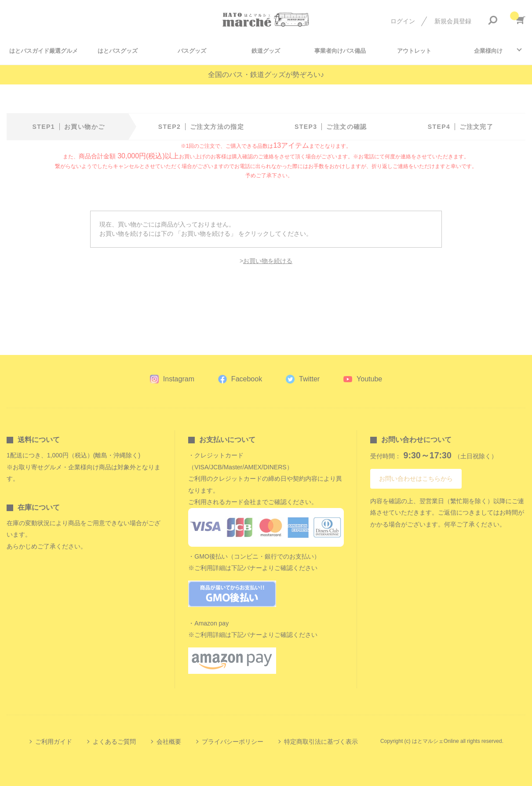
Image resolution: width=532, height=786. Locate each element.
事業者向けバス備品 (340, 51)
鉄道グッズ (266, 51)
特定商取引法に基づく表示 (321, 742)
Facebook (247, 379)
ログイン (403, 21)
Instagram (179, 379)
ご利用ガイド (54, 742)
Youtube (369, 379)
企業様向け (488, 51)
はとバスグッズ (118, 51)
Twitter (309, 379)
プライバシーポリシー (233, 742)
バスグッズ (192, 51)
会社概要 (169, 742)
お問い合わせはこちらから (416, 479)
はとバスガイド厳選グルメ (44, 51)
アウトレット (414, 51)
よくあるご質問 (114, 742)
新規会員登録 (453, 21)
